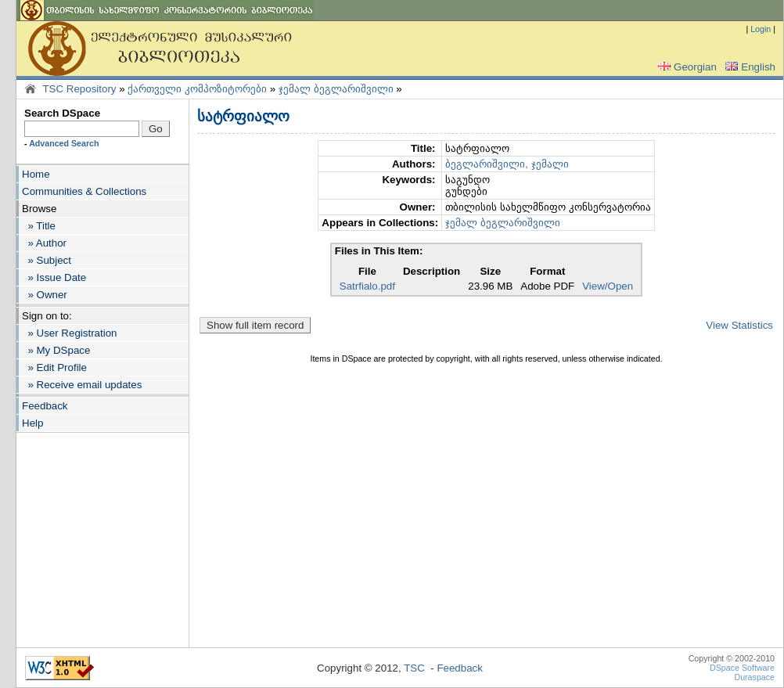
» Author (44, 243)
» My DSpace (56, 350)
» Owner (45, 295)
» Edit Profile (54, 367)
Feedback (45, 406)
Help (32, 423)
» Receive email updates (82, 385)
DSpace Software (742, 668)
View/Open (608, 286)
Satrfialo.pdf (367, 286)
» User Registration (69, 333)
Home (36, 174)
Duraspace (754, 677)
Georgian (686, 67)
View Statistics (739, 325)
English (749, 67)
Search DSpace (62, 113)
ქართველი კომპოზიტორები (197, 89)
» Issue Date (54, 277)
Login (761, 29)
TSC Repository (79, 89)
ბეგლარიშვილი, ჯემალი (507, 164)
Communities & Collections (84, 191)
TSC (414, 668)
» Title (39, 226)
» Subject (47, 260)
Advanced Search (64, 143)
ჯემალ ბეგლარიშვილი (336, 89)
